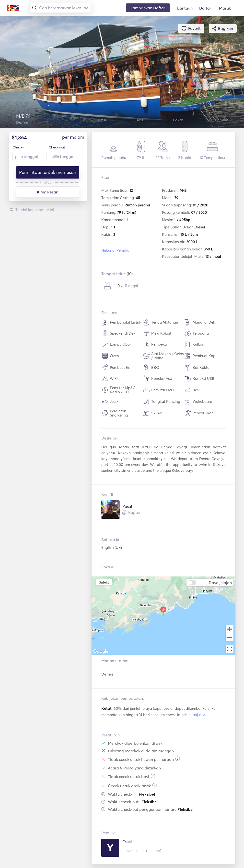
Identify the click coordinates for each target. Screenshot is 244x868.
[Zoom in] (230, 629)
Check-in (19, 147)
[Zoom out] (230, 638)
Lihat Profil (154, 851)
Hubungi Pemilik (115, 250)
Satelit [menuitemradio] (104, 582)
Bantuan (185, 8)
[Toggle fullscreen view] (230, 649)
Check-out (57, 147)
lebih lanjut (194, 715)
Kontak (132, 851)
